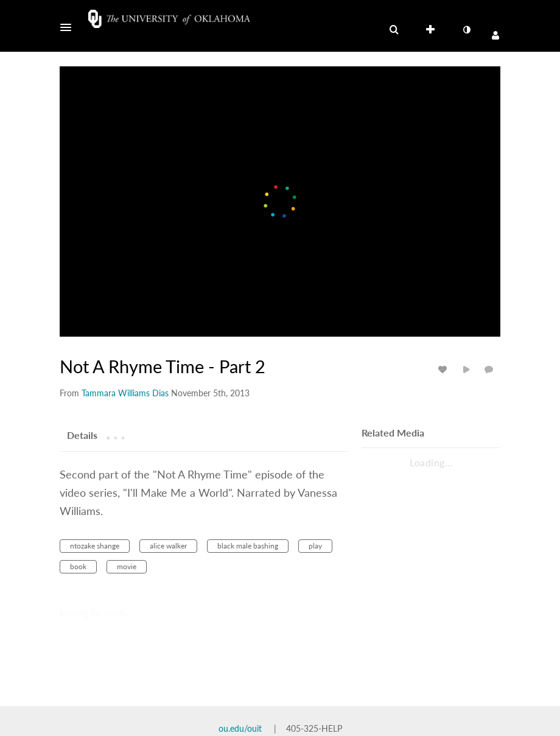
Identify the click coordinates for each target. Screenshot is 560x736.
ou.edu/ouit (240, 728)
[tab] (82, 435)
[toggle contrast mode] (466, 30)
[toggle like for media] (444, 369)
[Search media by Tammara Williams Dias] (125, 393)
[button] (69, 27)
